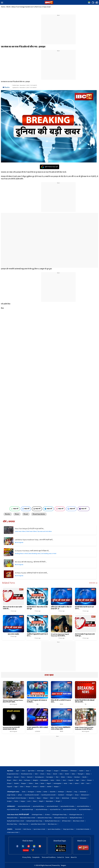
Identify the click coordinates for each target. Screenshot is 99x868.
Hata (71, 783)
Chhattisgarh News (37, 815)
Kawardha (53, 792)
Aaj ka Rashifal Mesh (52, 806)
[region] (58, 28)
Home (3, 7)
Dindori (67, 774)
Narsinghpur (50, 777)
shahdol (42, 787)
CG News (47, 815)
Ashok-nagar (40, 771)
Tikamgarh (81, 774)
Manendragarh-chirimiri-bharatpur (17, 798)
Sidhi (82, 783)
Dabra (73, 774)
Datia (61, 774)
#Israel (26, 514)
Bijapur (39, 798)
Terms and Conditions (49, 857)
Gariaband (61, 795)
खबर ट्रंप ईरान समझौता (13, 634)
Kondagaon (31, 792)
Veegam (63, 865)
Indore (23, 771)
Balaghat (35, 780)
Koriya (77, 795)
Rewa (37, 783)
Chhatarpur (73, 771)
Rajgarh (49, 783)
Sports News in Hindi (39, 829)
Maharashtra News (12, 818)
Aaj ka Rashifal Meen (38, 806)
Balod (52, 798)
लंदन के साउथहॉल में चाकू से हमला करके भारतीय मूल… (85, 635)
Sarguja (23, 801)
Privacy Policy (27, 857)
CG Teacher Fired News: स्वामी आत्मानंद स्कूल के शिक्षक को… (32, 551)
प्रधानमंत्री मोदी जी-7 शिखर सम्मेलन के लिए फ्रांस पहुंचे (37, 608)
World (8, 7)
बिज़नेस (62, 704)
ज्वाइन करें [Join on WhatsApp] (15, 509)
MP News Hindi (66, 821)
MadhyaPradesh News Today (34, 821)
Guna (88, 771)
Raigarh (41, 801)
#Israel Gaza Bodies (39, 514)
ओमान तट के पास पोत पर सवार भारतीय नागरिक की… (12, 608)
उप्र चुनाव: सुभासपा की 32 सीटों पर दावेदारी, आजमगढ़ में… (37, 728)
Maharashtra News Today (45, 818)
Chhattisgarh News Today (59, 815)
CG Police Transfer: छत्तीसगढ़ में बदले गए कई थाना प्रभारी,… (31, 573)
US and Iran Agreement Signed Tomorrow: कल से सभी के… (60, 635)
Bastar (58, 798)
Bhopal (9, 780)
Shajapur (24, 783)
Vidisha (31, 783)
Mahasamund (85, 795)
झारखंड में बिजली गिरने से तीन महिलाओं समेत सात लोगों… (85, 701)
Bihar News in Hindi (78, 821)
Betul (20, 780)
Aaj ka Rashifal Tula (55, 809)
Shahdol (16, 783)
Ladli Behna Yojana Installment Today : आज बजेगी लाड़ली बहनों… (34, 540)
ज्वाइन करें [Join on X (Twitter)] (37, 509)
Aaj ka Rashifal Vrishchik (70, 809)
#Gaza (17, 514)
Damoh (55, 774)
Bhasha (7, 87)
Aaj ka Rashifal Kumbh (24, 806)
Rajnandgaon (50, 801)
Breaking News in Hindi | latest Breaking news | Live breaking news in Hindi (36, 554)
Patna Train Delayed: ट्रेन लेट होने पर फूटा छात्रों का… (30, 529)
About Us (74, 857)
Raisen (42, 783)
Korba (24, 792)
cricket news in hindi (13, 832)
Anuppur (56, 771)
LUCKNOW (37, 731)
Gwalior (81, 771)
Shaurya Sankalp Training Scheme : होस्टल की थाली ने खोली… (13, 701)
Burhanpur (27, 780)
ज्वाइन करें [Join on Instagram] (60, 509)
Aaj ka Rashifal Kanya (41, 809)
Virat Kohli (18, 829)
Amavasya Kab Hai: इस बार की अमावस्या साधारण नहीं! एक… (11, 728)
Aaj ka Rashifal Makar (85, 809)
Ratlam (63, 777)
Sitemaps (26, 850)
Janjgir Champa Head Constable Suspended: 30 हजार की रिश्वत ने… (84, 728)
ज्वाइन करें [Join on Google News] (71, 509)
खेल (37, 704)
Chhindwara (64, 771)
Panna (23, 777)
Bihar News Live (24, 824)
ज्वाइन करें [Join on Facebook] (26, 509)
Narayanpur (83, 798)
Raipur (35, 801)
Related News (9, 583)
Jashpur (20, 795)
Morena (70, 777)
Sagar (77, 780)
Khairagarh (69, 795)
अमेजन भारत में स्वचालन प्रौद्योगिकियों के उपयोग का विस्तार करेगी (61, 728)
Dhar (57, 777)
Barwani (16, 777)
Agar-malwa (31, 771)
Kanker (45, 792)
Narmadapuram (39, 777)
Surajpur (9, 801)
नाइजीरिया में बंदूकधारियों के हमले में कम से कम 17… (37, 635)
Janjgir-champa (11, 795)
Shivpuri (9, 783)
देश (85, 704)
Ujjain (18, 771)
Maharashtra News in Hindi (28, 818)
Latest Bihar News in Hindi (38, 824)
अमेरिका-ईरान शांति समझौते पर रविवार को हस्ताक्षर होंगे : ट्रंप (61, 608)
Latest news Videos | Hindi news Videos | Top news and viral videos (33, 531)
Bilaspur (46, 798)
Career (67, 857)
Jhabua (88, 774)
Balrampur (75, 798)
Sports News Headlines (54, 829)
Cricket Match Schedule (83, 829)
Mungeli (58, 801)
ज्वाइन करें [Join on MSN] (84, 509)
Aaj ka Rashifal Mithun (83, 806)
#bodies (8, 514)
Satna (83, 780)
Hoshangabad (44, 780)
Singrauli (71, 780)
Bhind (15, 780)
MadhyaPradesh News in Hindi (15, 821)
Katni (36, 774)
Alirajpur (49, 771)
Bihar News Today (12, 824)
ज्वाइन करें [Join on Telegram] (48, 509)
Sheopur (89, 780)
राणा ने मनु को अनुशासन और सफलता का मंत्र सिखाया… (37, 701)
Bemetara (32, 798)
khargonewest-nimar (13, 774)
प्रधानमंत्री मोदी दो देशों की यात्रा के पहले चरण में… (84, 608)
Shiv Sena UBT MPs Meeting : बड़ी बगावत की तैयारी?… (31, 562)
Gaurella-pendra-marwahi (32, 795)
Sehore (58, 780)
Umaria (42, 774)
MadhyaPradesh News (76, 818)
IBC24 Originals (19, 542)
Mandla (84, 777)
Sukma (16, 801)
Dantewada (83, 792)
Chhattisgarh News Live (76, 815)
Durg (76, 792)
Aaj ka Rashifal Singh (27, 809)
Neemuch (30, 777)
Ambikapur (61, 792)
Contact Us (61, 857)
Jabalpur (9, 777)
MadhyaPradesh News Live (52, 821)
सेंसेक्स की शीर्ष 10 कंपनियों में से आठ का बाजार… (61, 701)
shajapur (56, 787)
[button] (2, 3)
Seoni (64, 780)
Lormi (29, 801)
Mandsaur (77, 777)
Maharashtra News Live (61, 818)
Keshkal (39, 792)
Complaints (36, 857)
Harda (52, 780)
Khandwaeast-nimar (27, 774)
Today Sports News (68, 829)
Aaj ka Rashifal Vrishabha (67, 806)
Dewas (49, 774)
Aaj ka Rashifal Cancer (13, 809)
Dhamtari (69, 792)
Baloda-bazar (66, 798)
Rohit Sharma (27, 829)
